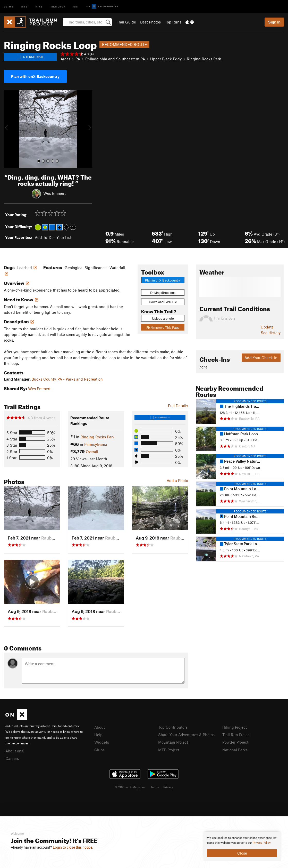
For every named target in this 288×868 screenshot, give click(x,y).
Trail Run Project (237, 735)
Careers (12, 758)
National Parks (235, 750)
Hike (39, 6)
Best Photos (150, 22)
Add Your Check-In (261, 358)
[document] (242, 846)
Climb (9, 6)
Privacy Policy (262, 843)
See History (271, 333)
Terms (155, 787)
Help (98, 735)
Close (242, 853)
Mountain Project (173, 742)
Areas (65, 59)
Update (267, 327)
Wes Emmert (54, 193)
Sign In (274, 22)
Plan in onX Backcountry (163, 280)
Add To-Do (44, 237)
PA (78, 59)
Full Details (178, 406)
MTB (25, 6)
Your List (64, 237)
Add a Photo (177, 480)
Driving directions (163, 293)
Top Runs (173, 22)
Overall (92, 452)
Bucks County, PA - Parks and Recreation (67, 379)
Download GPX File (163, 302)
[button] (9, 129)
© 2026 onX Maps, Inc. (131, 787)
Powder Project (235, 742)
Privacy (168, 787)
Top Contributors (173, 727)
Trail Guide (126, 22)
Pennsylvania (96, 444)
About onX (15, 751)
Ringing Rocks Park (204, 59)
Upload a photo (163, 318)
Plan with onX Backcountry (35, 76)
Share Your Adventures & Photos (186, 735)
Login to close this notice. (73, 847)
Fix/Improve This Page (163, 327)
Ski (76, 6)
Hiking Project (235, 727)
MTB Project (169, 750)
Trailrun (58, 6)
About (100, 727)
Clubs (99, 750)
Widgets (102, 742)
